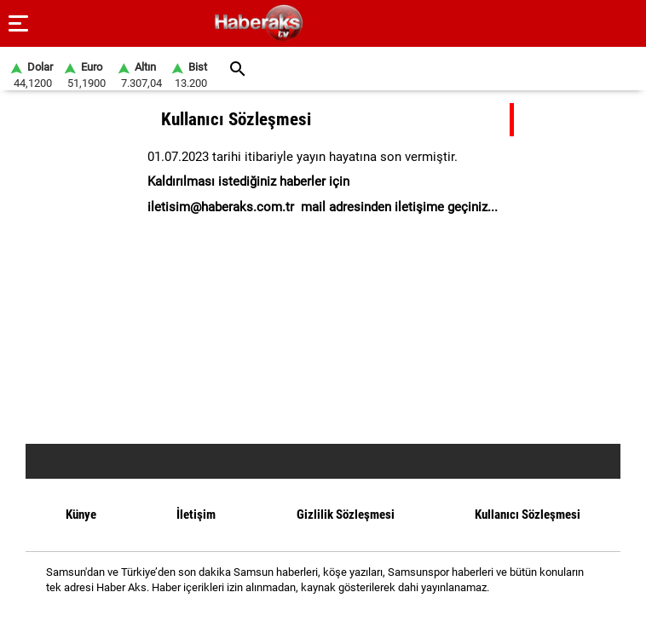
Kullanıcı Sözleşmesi (528, 515)
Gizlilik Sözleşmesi (346, 515)
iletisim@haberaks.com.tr (221, 207)
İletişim (196, 515)
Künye (81, 515)
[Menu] (19, 24)
